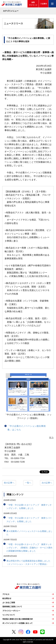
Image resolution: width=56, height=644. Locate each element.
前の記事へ (9, 483)
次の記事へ (47, 483)
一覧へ (28, 483)
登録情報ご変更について (12, 606)
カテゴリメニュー (11, 11)
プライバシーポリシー (11, 611)
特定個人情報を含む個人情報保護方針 (18, 619)
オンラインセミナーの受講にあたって (18, 623)
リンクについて (9, 615)
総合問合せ (7, 598)
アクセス (6, 594)
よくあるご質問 (9, 602)
